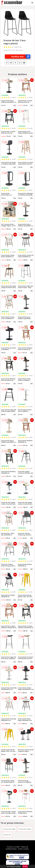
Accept (25, 866)
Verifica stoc (21, 57)
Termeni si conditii (13, 847)
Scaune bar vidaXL (25, 829)
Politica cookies (23, 849)
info (15, 105)
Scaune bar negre (9, 829)
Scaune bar (7, 835)
